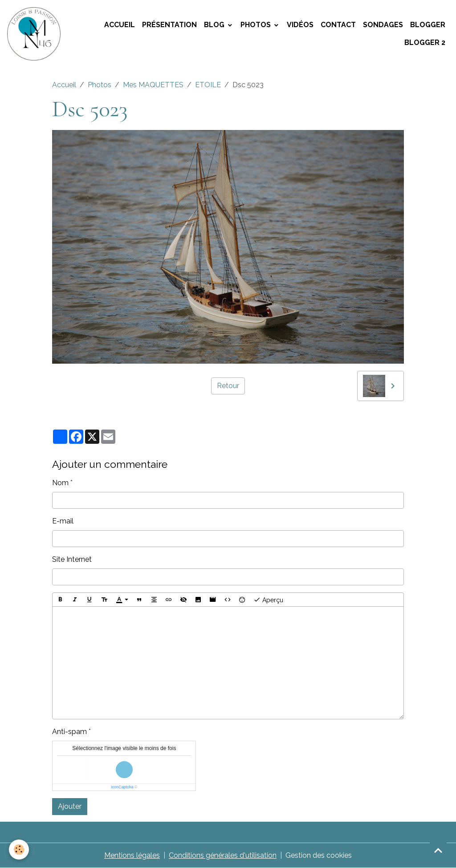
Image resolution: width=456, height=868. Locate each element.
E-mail (63, 521)
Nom (60, 483)
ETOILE (208, 85)
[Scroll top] (438, 850)
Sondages (383, 25)
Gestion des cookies (319, 855)
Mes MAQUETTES (153, 85)
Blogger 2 (425, 43)
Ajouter (70, 806)
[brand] (35, 34)
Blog (215, 25)
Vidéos (300, 25)
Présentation (169, 25)
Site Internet (72, 559)
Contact (338, 25)
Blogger (428, 25)
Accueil (120, 25)
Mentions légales (132, 855)
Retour (228, 386)
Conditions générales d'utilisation (223, 855)
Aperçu (268, 600)
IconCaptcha (122, 787)
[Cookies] (19, 850)
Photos (256, 25)
